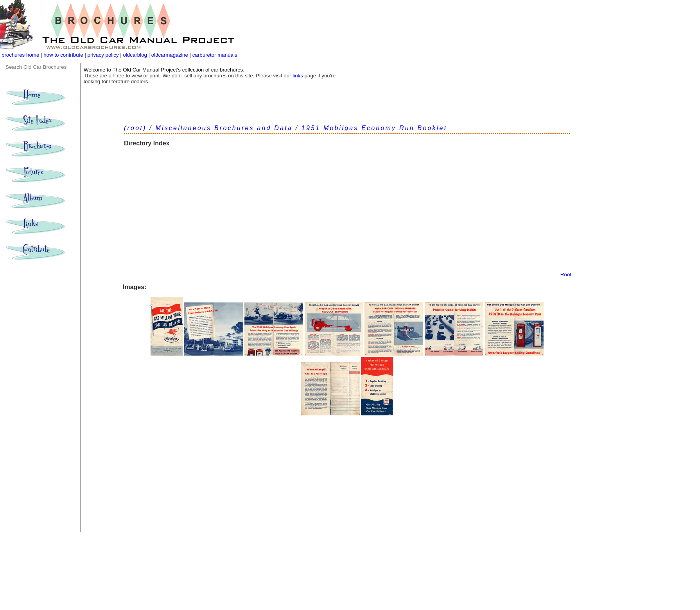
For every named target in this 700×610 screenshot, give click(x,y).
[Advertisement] (347, 213)
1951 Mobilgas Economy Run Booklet (374, 128)
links (298, 76)
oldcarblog (135, 55)
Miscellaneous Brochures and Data (224, 128)
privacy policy (104, 55)
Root (566, 275)
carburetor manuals (214, 55)
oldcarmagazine (171, 55)
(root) (135, 128)
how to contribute (63, 55)
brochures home (20, 55)
